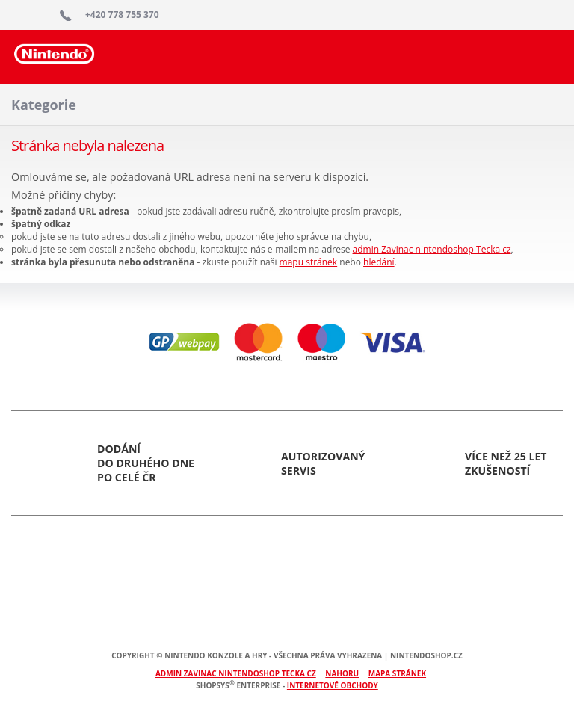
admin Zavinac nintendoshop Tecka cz (432, 249)
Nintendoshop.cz (55, 64)
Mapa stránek (397, 673)
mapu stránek (309, 262)
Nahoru (342, 673)
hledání (379, 262)
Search (542, 56)
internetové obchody (333, 685)
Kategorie (44, 105)
